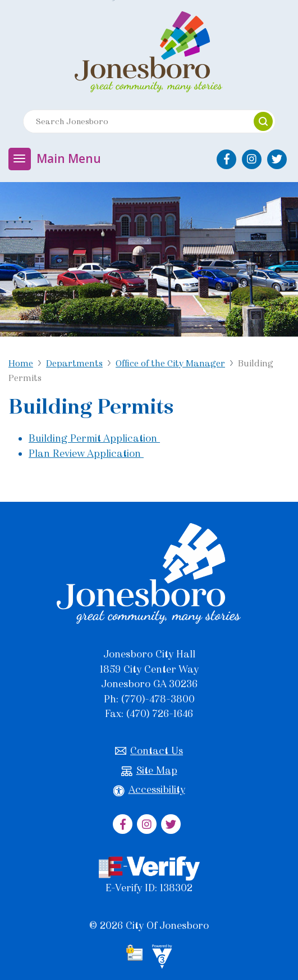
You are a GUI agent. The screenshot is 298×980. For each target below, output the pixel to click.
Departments (74, 363)
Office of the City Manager (170, 363)
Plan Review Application (86, 453)
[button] (263, 121)
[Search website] (133, 121)
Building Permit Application (94, 438)
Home (21, 363)
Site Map (149, 771)
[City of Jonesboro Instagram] (252, 159)
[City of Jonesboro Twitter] (277, 159)
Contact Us (149, 751)
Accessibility (149, 790)
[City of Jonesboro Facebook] (226, 159)
